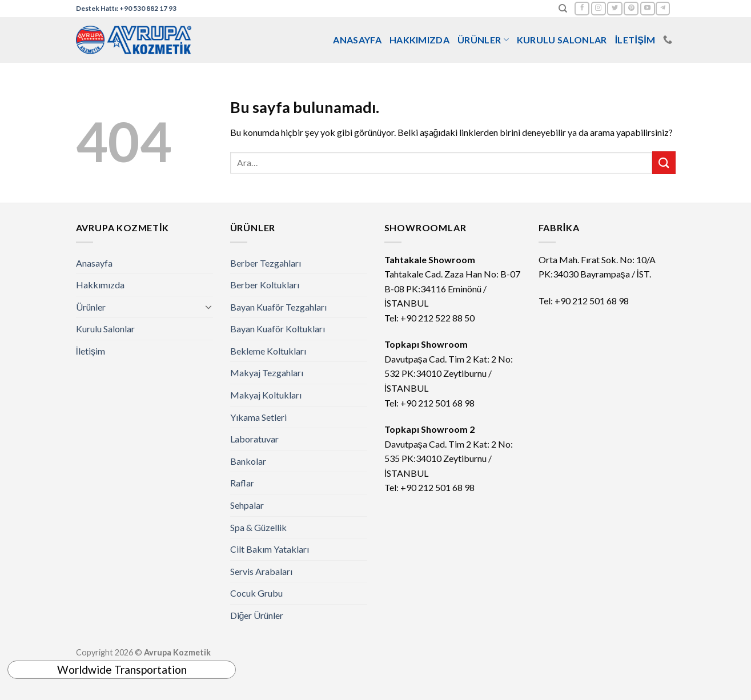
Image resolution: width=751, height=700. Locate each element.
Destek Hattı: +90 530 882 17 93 (126, 8)
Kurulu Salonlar (562, 40)
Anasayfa (357, 40)
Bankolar (248, 461)
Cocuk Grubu (256, 593)
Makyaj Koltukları (266, 395)
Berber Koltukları (265, 285)
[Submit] (664, 162)
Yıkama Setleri (258, 417)
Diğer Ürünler (257, 615)
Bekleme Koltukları (268, 351)
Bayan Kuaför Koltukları (278, 329)
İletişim (635, 40)
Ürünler (483, 40)
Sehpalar (247, 505)
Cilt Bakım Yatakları (270, 549)
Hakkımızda (419, 40)
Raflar (242, 483)
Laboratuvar (254, 439)
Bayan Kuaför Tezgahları (278, 307)
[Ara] (563, 9)
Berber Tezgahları (266, 263)
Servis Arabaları (261, 571)
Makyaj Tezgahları (267, 373)
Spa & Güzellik (258, 527)
